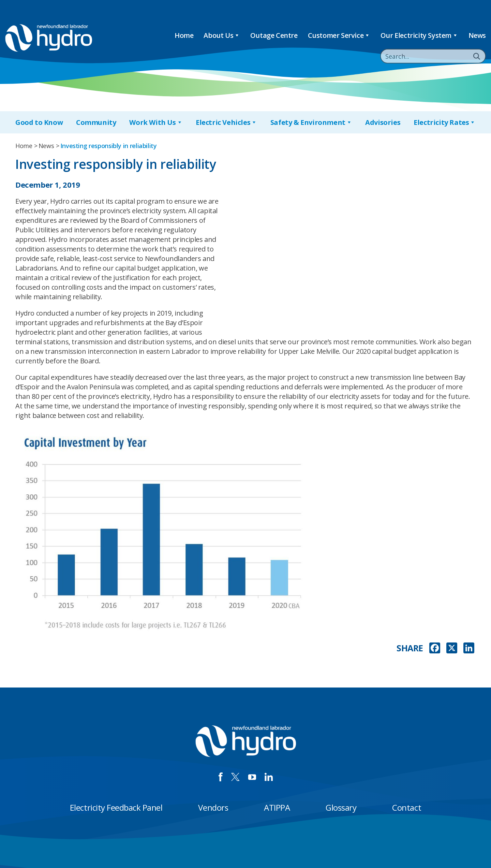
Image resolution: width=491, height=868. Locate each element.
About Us (222, 35)
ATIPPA (277, 807)
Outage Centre (274, 35)
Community (96, 122)
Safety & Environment (311, 122)
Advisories (383, 122)
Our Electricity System (419, 35)
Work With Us (156, 122)
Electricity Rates (445, 122)
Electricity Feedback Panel (116, 807)
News (477, 35)
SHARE (410, 648)
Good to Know (39, 122)
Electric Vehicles (226, 122)
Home (184, 35)
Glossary (341, 807)
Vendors (213, 807)
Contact (407, 807)
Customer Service (339, 35)
